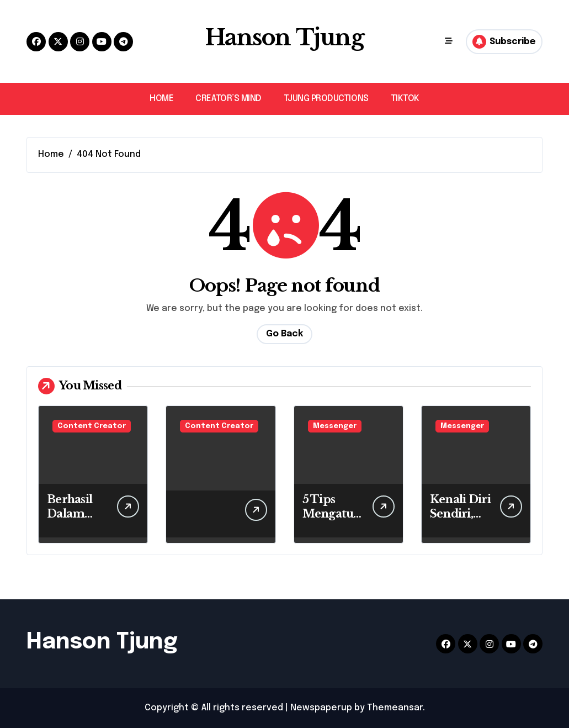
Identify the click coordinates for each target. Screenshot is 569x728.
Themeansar (395, 708)
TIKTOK (405, 99)
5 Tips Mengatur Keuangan (331, 514)
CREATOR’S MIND (228, 99)
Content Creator (92, 426)
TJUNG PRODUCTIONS (326, 99)
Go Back (284, 334)
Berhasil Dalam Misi (70, 514)
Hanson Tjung (285, 38)
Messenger (335, 426)
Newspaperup (321, 708)
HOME (161, 99)
